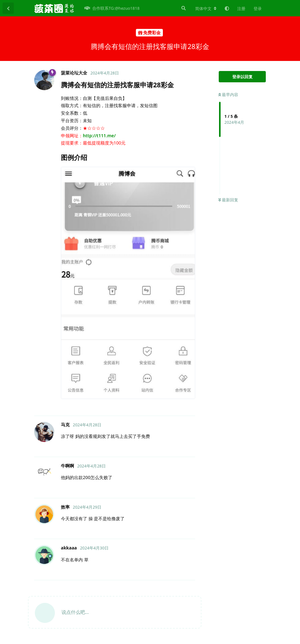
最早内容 (228, 95)
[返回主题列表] (8, 8)
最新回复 (228, 200)
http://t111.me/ (99, 136)
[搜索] (183, 8)
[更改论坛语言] (206, 8)
